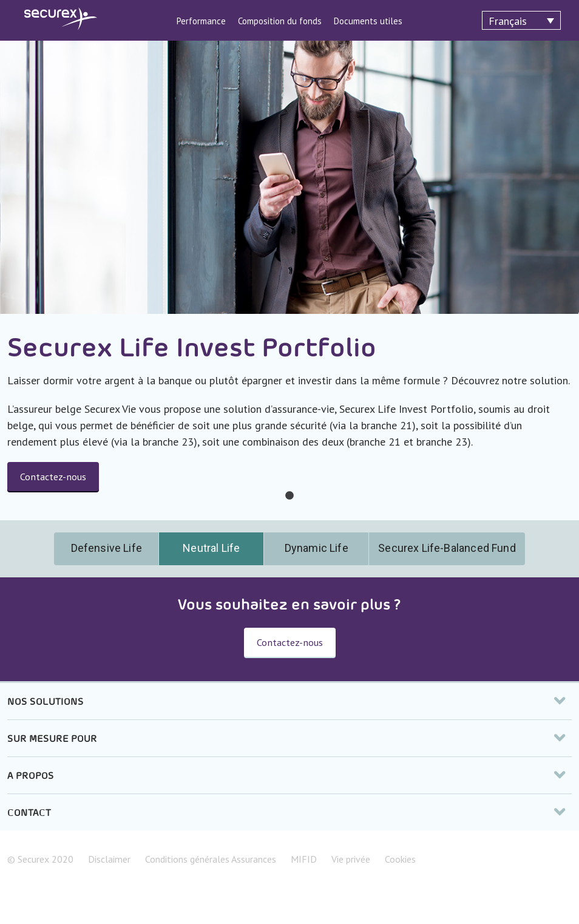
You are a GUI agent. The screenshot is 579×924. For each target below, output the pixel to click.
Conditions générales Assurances (211, 859)
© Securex (40, 859)
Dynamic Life (317, 548)
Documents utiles (368, 21)
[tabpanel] (289, 280)
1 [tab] (289, 496)
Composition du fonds (280, 21)
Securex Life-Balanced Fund (447, 548)
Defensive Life (107, 548)
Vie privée (351, 859)
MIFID (304, 859)
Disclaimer (109, 859)
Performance (201, 21)
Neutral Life (211, 548)
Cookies (400, 859)
